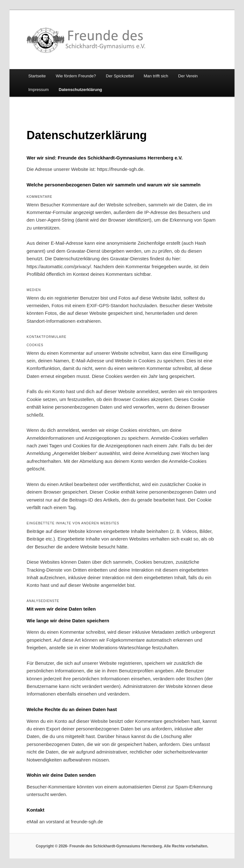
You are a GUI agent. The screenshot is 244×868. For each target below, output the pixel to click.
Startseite (37, 76)
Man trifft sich (156, 76)
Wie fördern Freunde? (76, 76)
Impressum (38, 90)
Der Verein (188, 76)
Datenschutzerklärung (81, 90)
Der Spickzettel (120, 76)
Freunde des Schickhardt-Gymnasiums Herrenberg (86, 40)
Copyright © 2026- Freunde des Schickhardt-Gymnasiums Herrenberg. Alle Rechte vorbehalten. (122, 846)
